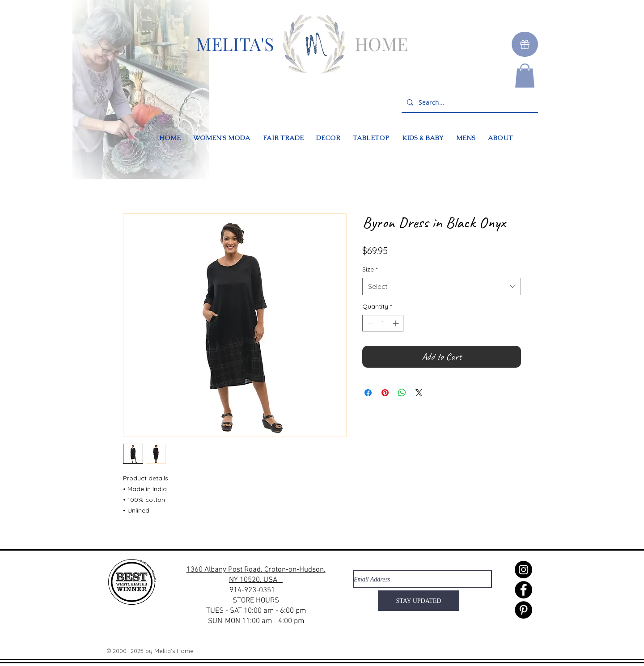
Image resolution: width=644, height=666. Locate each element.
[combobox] (442, 286)
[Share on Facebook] (368, 393)
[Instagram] (523, 570)
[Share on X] (419, 393)
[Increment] (396, 323)
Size (370, 269)
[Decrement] (369, 323)
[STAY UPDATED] (419, 601)
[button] (525, 76)
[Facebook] (523, 590)
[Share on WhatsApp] (402, 393)
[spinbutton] (383, 323)
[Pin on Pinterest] (385, 393)
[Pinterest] (523, 610)
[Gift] (525, 44)
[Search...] (469, 103)
